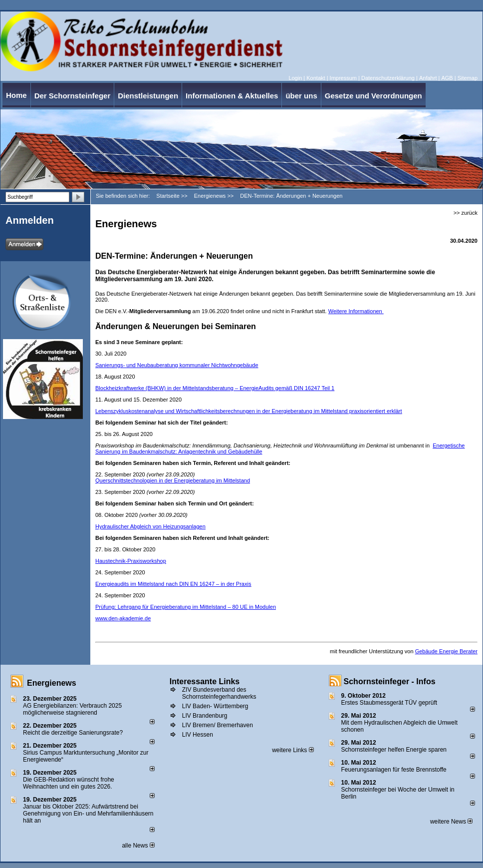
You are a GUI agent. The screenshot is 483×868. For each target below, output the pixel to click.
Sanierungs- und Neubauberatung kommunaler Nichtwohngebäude (177, 365)
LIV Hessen (198, 735)
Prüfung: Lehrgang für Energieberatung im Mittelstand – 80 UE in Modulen (186, 607)
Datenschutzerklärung (388, 78)
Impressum (343, 78)
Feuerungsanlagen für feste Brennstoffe (394, 770)
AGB (447, 78)
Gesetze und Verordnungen (373, 96)
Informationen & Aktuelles (232, 96)
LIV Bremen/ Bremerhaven (218, 725)
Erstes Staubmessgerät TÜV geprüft (389, 703)
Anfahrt (428, 78)
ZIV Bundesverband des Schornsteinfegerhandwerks (219, 693)
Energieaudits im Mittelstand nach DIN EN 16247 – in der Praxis (173, 584)
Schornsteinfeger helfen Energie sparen (394, 750)
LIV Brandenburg (205, 716)
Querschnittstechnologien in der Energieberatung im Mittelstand (173, 480)
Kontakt (316, 78)
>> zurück (466, 213)
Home (16, 95)
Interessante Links (205, 681)
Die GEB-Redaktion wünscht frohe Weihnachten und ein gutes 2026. (69, 783)
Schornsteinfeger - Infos (390, 681)
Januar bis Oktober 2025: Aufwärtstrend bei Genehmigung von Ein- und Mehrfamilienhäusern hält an (88, 814)
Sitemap (468, 78)
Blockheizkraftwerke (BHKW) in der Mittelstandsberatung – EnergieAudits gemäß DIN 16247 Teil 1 (215, 388)
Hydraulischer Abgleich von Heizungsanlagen (150, 526)
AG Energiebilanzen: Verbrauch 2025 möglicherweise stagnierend (72, 709)
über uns (301, 96)
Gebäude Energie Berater (446, 651)
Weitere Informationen (356, 311)
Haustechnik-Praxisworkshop (131, 561)
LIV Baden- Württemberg (215, 706)
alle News (138, 846)
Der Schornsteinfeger (73, 96)
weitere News (451, 822)
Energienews (52, 683)
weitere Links (293, 750)
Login (295, 78)
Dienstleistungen (148, 96)
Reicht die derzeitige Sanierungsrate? (77, 733)
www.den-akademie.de (123, 618)
